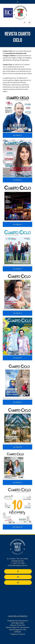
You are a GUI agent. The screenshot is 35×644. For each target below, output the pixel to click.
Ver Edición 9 (18, 482)
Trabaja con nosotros (17, 634)
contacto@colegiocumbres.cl (18, 565)
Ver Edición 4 (18, 269)
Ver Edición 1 (18, 135)
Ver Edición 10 (17, 527)
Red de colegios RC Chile (17, 630)
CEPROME (17, 632)
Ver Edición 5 (18, 313)
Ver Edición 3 (18, 224)
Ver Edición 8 (18, 447)
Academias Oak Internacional (17, 621)
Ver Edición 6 (18, 358)
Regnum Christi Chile (17, 625)
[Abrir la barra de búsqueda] (24, 22)
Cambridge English (17, 623)
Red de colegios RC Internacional (18, 627)
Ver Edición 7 (18, 402)
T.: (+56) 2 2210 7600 (18, 563)
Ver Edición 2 (18, 180)
